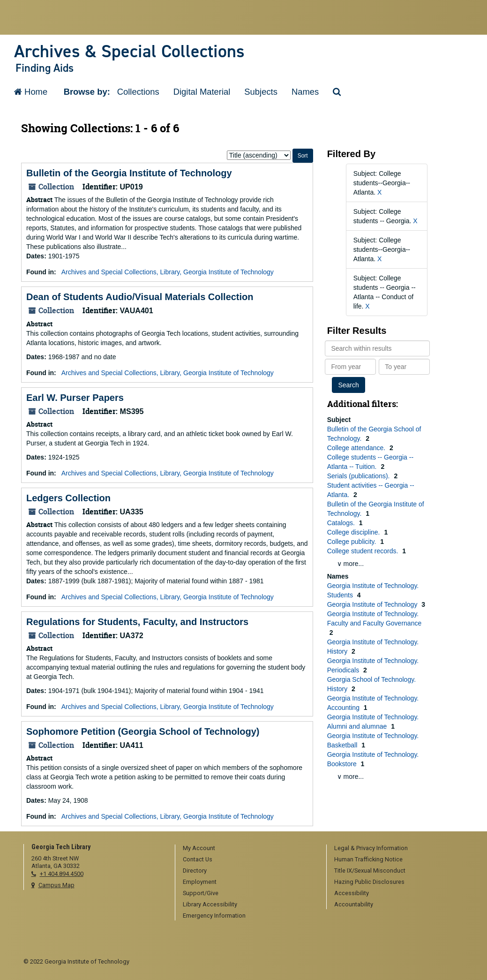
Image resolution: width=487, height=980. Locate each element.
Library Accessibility (210, 904)
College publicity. (353, 542)
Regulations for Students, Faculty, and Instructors (137, 622)
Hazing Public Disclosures (369, 882)
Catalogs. (342, 523)
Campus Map (56, 885)
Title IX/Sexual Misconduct (370, 871)
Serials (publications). (360, 476)
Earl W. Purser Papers (75, 398)
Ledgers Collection (68, 498)
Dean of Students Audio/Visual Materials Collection (140, 297)
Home (31, 92)
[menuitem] (247, 849)
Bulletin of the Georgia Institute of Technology (129, 173)
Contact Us (198, 859)
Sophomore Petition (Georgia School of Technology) (143, 731)
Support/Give (201, 893)
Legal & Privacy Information (371, 848)
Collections (138, 92)
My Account (199, 848)
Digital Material (202, 92)
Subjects (261, 92)
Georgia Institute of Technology (373, 604)
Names (305, 92)
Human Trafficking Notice (368, 859)
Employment (200, 882)
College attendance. (357, 448)
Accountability (354, 904)
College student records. (364, 551)
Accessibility (352, 893)
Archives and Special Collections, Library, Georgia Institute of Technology (168, 272)
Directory (195, 871)
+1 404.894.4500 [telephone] (62, 874)
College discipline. (355, 532)
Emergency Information (214, 916)
